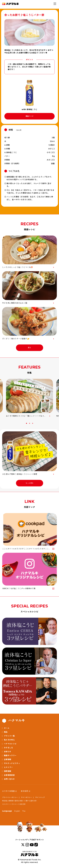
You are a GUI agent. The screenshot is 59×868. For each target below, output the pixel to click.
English (17, 811)
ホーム (7, 728)
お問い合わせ (9, 779)
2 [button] (30, 423)
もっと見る (30, 483)
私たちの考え (9, 740)
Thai (24, 811)
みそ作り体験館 (8, 791)
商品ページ (30, 116)
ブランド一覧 (9, 736)
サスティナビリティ (12, 763)
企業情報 (7, 759)
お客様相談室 (9, 775)
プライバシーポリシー (10, 797)
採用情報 (7, 771)
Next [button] (56, 424)
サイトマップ (40, 797)
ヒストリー (8, 767)
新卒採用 (24, 791)
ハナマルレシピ (10, 744)
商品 (6, 732)
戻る (30, 348)
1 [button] (27, 423)
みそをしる (8, 748)
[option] (30, 398)
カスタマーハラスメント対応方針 (14, 804)
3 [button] (33, 423)
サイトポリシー (27, 797)
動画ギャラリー (10, 756)
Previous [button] (3, 424)
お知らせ (7, 752)
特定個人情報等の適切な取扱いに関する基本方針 (19, 801)
